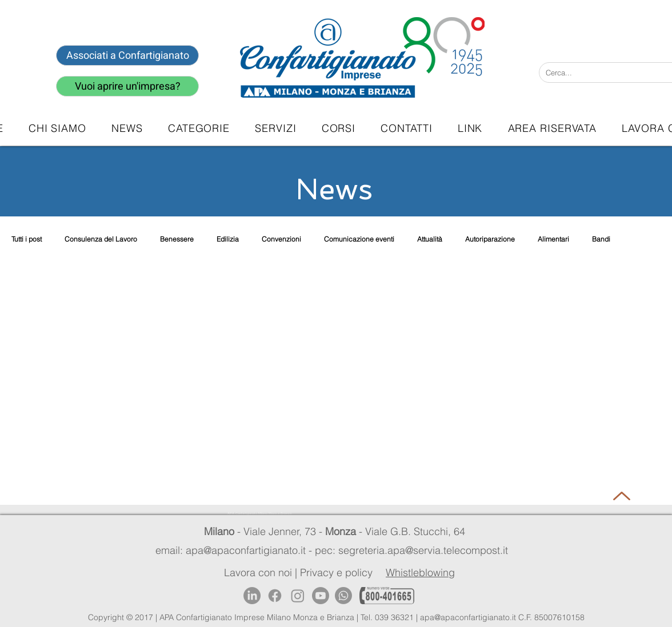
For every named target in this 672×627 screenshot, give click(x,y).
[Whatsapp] (343, 596)
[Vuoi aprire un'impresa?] (127, 86)
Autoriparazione (490, 239)
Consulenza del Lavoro (101, 239)
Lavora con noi (258, 572)
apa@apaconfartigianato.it (468, 617)
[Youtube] (321, 596)
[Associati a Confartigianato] (127, 55)
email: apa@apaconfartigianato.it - (235, 550)
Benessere (177, 239)
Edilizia (228, 239)
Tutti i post (27, 239)
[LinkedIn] (252, 596)
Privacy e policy (336, 572)
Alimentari (553, 239)
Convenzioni (281, 239)
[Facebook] (275, 596)
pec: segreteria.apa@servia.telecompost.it (414, 550)
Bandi (601, 239)
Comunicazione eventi (359, 239)
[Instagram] (298, 596)
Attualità (430, 239)
